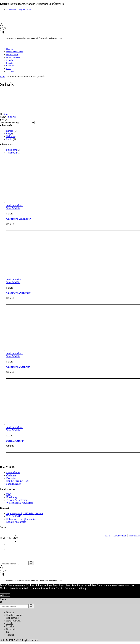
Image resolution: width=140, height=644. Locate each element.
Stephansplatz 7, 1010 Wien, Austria (25, 513)
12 (8, 117)
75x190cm (12, 153)
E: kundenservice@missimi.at (21, 519)
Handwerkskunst (15, 52)
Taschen (10, 71)
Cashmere (11, 475)
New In (10, 49)
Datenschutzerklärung (75, 588)
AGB (108, 536)
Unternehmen (13, 472)
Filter (4, 114)
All (14, 117)
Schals (10, 60)
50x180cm (12, 150)
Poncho (10, 63)
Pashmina (11, 478)
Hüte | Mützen (13, 57)
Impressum (134, 536)
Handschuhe (12, 54)
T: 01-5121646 (14, 516)
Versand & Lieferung (17, 500)
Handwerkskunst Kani (17, 481)
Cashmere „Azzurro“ (18, 367)
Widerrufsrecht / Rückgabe (20, 503)
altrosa (10, 131)
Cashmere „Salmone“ (19, 219)
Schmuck (11, 66)
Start (2, 77)
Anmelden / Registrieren (19, 9)
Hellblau (11, 136)
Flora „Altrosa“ (15, 441)
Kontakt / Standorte (16, 522)
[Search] (31, 563)
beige (9, 134)
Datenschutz (120, 536)
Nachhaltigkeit (14, 484)
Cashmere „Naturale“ (19, 293)
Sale (8, 69)
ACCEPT (5, 595)
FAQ (9, 494)
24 (11, 117)
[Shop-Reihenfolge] (17, 123)
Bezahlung (12, 497)
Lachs (9, 139)
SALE (9, 436)
